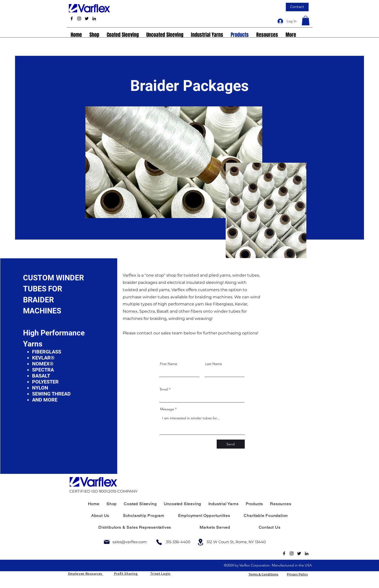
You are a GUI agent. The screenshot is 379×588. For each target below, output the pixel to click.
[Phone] (159, 542)
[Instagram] (79, 19)
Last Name (214, 364)
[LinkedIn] (94, 19)
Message (167, 409)
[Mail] (107, 542)
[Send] (231, 444)
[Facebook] (72, 19)
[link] (306, 21)
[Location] (201, 542)
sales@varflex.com (130, 542)
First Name (168, 364)
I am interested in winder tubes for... (202, 424)
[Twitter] (87, 19)
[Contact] (297, 7)
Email (164, 389)
